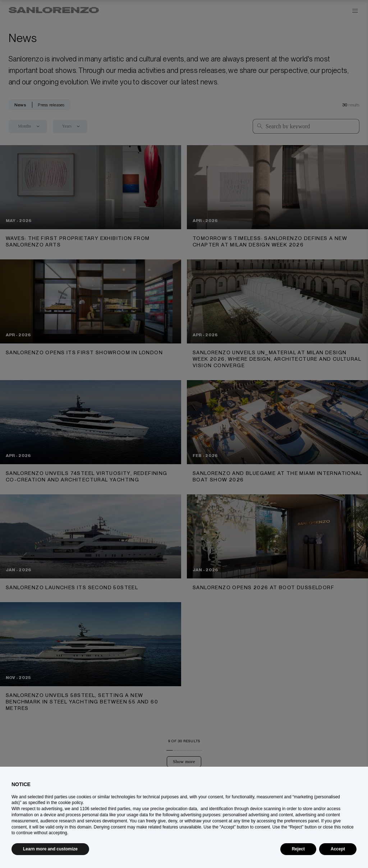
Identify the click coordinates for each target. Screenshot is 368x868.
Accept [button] (338, 849)
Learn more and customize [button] (50, 849)
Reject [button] (298, 849)
